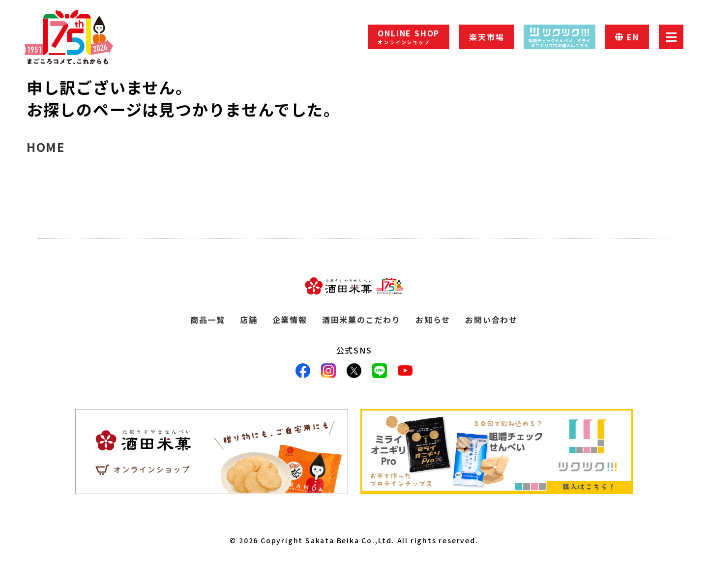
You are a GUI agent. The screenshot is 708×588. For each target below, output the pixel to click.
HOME (46, 147)
